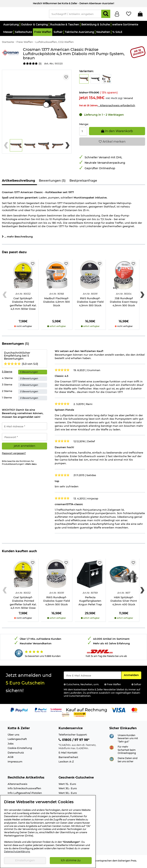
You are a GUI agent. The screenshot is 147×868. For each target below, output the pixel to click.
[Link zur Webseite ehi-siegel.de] (112, 749)
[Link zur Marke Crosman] (11, 58)
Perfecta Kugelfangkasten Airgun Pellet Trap (90, 603)
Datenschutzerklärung (17, 852)
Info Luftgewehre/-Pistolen (25, 795)
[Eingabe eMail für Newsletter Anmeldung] (92, 677)
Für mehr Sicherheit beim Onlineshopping (127, 752)
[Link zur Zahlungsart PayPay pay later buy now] (41, 712)
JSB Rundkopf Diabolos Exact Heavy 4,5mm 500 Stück (124, 304)
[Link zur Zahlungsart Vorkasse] (66, 716)
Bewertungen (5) (52, 182)
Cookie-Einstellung (20, 750)
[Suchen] (106, 15)
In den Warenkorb (117, 133)
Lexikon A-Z (66, 763)
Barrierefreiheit (68, 759)
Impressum (15, 763)
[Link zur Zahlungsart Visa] (118, 712)
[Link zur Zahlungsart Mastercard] (134, 712)
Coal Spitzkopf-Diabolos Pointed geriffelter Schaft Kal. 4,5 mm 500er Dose (23, 305)
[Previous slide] (6, 147)
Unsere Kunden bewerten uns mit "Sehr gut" (128, 740)
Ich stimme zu (71, 860)
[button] (11, 26)
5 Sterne (7, 373)
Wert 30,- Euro (68, 790)
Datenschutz (16, 754)
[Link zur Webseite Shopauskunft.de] (112, 737)
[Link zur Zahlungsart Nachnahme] (80, 716)
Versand (128, 100)
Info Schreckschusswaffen (24, 790)
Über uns (13, 736)
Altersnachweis (18, 786)
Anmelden (132, 677)
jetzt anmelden (24, 448)
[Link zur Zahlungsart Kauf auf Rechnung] (87, 712)
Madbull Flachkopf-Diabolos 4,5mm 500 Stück (57, 304)
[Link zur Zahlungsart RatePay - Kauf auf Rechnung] (56, 712)
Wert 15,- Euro (67, 786)
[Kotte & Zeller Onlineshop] (24, 15)
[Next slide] (67, 147)
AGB (11, 759)
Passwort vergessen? (14, 455)
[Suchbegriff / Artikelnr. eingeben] (75, 15)
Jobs (11, 745)
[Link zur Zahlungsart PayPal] (19, 712)
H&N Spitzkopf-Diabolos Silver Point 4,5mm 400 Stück (124, 603)
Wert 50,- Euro (68, 795)
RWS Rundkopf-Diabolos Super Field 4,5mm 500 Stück (90, 304)
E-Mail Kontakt (68, 754)
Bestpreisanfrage (83, 182)
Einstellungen (25, 860)
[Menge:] (83, 133)
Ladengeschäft (17, 741)
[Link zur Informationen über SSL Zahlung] (112, 761)
